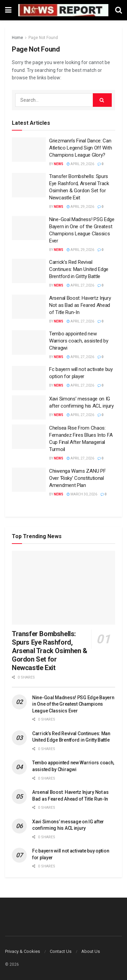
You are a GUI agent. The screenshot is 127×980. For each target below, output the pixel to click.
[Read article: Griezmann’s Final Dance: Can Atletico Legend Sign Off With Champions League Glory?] (29, 150)
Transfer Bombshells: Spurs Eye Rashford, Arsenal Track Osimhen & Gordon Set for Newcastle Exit (50, 651)
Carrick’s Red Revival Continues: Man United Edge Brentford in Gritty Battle (79, 269)
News (59, 164)
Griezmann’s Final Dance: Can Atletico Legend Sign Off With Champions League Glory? (80, 148)
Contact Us (61, 951)
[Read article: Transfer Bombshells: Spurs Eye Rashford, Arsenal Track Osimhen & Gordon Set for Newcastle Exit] (29, 185)
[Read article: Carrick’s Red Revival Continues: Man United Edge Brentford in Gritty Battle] (29, 271)
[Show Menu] (8, 10)
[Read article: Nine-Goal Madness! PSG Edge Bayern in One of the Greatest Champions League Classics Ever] (29, 228)
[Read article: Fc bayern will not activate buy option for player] (29, 378)
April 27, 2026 (80, 285)
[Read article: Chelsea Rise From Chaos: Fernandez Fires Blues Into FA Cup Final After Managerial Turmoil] (29, 437)
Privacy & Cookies (23, 951)
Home (17, 38)
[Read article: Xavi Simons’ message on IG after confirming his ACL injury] (29, 408)
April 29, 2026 (80, 164)
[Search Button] (119, 10)
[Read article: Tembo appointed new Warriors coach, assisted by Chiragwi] (29, 342)
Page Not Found (43, 38)
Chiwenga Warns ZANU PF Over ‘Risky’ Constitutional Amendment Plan (77, 478)
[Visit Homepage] (63, 10)
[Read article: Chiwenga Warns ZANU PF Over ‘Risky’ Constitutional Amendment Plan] (29, 480)
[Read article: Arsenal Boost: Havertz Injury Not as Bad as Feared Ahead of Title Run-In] (29, 307)
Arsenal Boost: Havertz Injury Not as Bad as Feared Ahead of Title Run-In (80, 305)
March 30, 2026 (82, 494)
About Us (91, 951)
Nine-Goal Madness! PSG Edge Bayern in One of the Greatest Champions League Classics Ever (73, 704)
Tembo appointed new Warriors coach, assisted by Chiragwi (79, 341)
